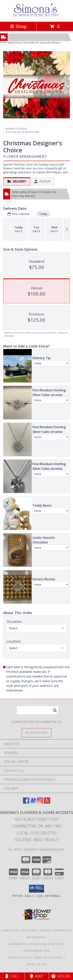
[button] (36, 889)
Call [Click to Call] (12, 976)
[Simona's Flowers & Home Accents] (37, 16)
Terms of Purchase (48, 957)
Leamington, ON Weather (28, 944)
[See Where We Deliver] (37, 733)
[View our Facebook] (26, 802)
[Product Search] (37, 710)
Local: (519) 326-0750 (37, 833)
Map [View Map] (37, 976)
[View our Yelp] (47, 802)
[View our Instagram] (40, 802)
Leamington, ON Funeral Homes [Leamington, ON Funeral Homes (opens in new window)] (25, 930)
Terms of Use (37, 964)
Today (43, 214)
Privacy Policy (19, 957)
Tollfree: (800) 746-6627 (36, 840)
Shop (18, 26)
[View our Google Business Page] (33, 802)
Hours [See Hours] (61, 976)
